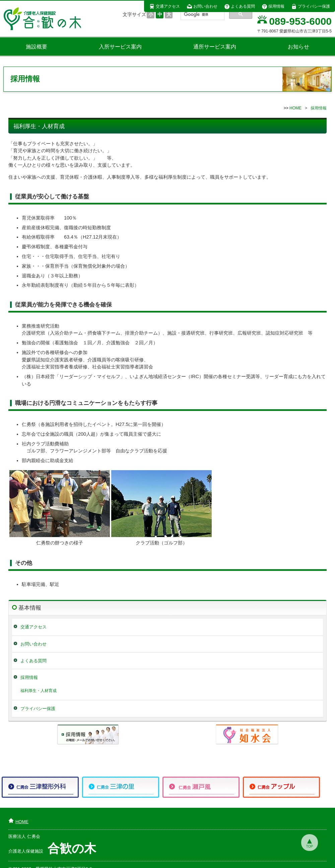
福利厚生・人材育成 (39, 690)
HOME (295, 108)
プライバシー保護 (311, 7)
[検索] (202, 14)
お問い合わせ (202, 7)
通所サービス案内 (215, 47)
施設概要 (37, 47)
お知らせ (298, 47)
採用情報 (273, 7)
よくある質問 (240, 7)
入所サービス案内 (120, 47)
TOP (310, 846)
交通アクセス (164, 7)
